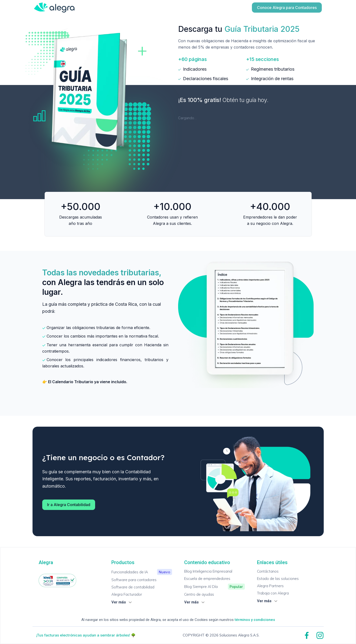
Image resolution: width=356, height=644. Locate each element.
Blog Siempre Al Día (215, 587)
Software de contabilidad (133, 587)
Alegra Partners (270, 586)
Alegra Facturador (127, 594)
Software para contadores (134, 580)
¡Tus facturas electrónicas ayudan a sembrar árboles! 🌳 (86, 635)
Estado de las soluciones (278, 579)
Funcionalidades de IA (142, 572)
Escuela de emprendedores (207, 579)
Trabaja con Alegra (273, 593)
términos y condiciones (255, 620)
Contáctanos (268, 571)
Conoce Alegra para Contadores (287, 8)
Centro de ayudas (199, 594)
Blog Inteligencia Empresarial (208, 571)
